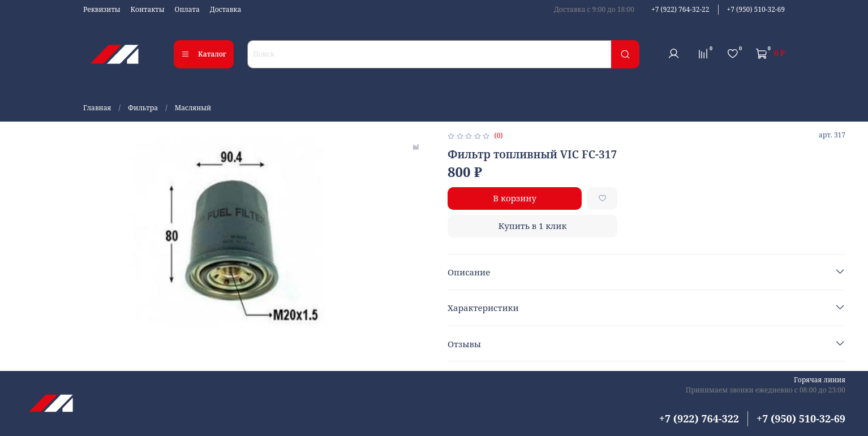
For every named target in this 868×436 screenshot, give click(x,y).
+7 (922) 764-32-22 (680, 9)
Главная (97, 108)
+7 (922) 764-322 (699, 418)
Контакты (148, 9)
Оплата (187, 9)
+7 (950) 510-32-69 (756, 9)
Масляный (193, 108)
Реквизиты (102, 9)
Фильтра (143, 108)
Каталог (204, 54)
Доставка (226, 9)
